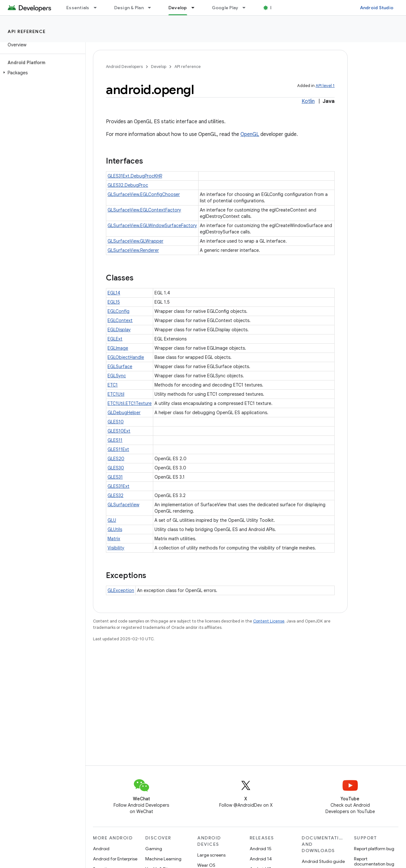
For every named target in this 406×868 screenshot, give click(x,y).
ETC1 (113, 385)
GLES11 (115, 440)
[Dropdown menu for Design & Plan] (152, 8)
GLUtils (115, 529)
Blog (275, 8)
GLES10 (116, 422)
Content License (269, 621)
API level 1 (325, 86)
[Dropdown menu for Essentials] (98, 8)
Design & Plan (129, 8)
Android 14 (261, 859)
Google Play (225, 8)
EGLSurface (120, 367)
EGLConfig (118, 311)
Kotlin (308, 101)
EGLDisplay (119, 330)
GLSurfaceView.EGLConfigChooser (144, 194)
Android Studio (377, 8)
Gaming (154, 849)
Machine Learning (163, 859)
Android (101, 849)
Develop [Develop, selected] (178, 8)
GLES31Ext (118, 486)
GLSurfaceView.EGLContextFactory (144, 210)
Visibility (116, 548)
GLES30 (116, 468)
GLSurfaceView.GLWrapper (135, 241)
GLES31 (115, 477)
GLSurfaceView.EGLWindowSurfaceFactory (152, 225)
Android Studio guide (323, 861)
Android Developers (124, 67)
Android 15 (261, 849)
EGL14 (114, 293)
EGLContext (120, 320)
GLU (112, 520)
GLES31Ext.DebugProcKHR (135, 176)
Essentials (78, 8)
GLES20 (116, 459)
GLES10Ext (119, 431)
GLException (121, 590)
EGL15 (114, 302)
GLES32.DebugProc (128, 185)
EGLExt (115, 339)
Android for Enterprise (115, 859)
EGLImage (118, 348)
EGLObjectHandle (126, 357)
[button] (41, 73)
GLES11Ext (118, 449)
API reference (27, 31)
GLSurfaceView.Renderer (133, 250)
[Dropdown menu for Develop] (196, 8)
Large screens (211, 855)
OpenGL (250, 134)
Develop (159, 67)
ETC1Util (116, 394)
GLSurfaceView (123, 505)
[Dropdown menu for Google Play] (247, 8)
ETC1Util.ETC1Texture (130, 403)
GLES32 (115, 495)
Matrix (114, 539)
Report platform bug (374, 849)
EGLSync (117, 376)
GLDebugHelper (124, 413)
